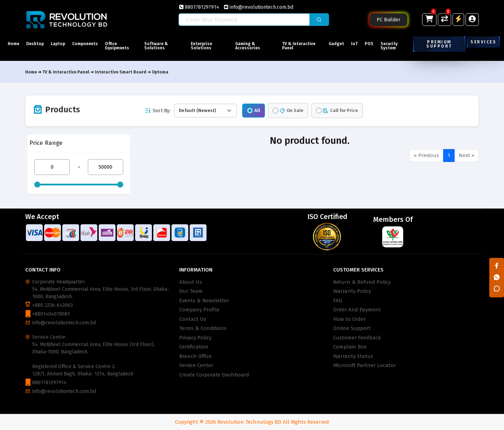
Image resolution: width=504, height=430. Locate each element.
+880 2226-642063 (52, 305)
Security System (389, 46)
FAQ (338, 301)
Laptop (58, 44)
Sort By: (157, 111)
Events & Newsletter (204, 301)
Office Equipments (117, 46)
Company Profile (199, 310)
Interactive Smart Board (121, 72)
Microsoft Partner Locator (365, 365)
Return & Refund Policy (362, 282)
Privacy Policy (195, 338)
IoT (354, 44)
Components (85, 44)
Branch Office (195, 356)
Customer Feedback (357, 338)
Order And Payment (357, 310)
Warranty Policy (352, 291)
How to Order (349, 319)
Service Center (196, 365)
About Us (191, 282)
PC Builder (388, 20)
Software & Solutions (156, 46)
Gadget (336, 44)
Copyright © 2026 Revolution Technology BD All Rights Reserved (252, 422)
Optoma (160, 72)
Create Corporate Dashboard (214, 375)
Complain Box (350, 347)
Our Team (191, 291)
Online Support (352, 328)
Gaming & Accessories (248, 46)
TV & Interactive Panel (299, 46)
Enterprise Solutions (201, 46)
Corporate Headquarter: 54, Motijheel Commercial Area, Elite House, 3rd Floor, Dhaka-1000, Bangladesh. (101, 289)
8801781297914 (199, 7)
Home (13, 44)
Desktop (35, 44)
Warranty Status (353, 356)
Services (483, 42)
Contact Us (193, 319)
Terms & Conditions (203, 328)
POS (369, 44)
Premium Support (439, 44)
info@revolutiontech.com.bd (259, 7)
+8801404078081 (51, 314)
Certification (194, 347)
